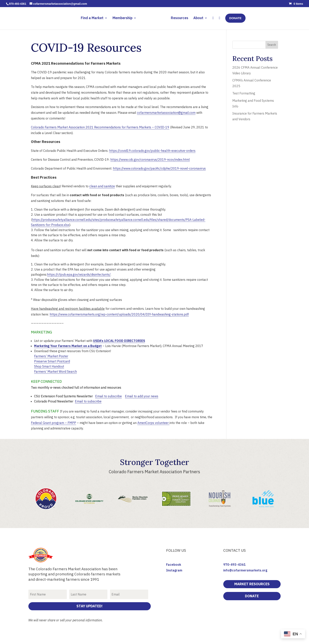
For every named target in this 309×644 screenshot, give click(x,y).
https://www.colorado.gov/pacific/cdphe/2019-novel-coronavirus (159, 168)
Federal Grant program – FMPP (54, 423)
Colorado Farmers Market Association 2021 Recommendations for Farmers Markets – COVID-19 (100, 127)
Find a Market (93, 18)
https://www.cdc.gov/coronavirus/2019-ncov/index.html (150, 160)
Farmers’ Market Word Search (55, 371)
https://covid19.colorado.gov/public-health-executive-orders (152, 151)
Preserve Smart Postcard (52, 361)
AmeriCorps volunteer (153, 423)
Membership (123, 18)
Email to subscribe (108, 396)
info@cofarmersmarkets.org (245, 570)
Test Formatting (244, 93)
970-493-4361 (235, 565)
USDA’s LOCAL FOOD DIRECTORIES (119, 341)
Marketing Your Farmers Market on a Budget (68, 346)
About (198, 18)
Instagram (174, 570)
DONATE (252, 596)
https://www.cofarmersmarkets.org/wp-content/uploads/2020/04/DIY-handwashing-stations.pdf (119, 314)
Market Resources (252, 584)
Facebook (174, 565)
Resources (179, 18)
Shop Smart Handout (49, 366)
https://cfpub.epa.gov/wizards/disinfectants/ (79, 274)
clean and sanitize (102, 186)
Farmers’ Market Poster (51, 356)
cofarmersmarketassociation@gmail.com (166, 113)
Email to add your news (142, 396)
